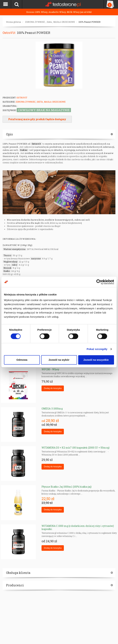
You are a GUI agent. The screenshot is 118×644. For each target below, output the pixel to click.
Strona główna (13, 22)
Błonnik (7, 268)
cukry (15, 265)
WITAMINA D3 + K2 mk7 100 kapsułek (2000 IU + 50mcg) (76, 448)
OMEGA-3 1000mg (52, 409)
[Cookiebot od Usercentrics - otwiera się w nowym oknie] (99, 282)
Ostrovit (36, 144)
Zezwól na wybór (59, 360)
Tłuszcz (7, 255)
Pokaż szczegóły (97, 349)
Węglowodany (10, 262)
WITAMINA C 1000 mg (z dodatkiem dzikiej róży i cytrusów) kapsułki (78, 527)
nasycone (36, 258)
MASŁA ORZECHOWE (64, 22)
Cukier (24, 150)
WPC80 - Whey (50, 369)
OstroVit (9, 33)
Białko (7, 271)
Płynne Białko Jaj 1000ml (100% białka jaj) (67, 487)
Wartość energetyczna (14, 249)
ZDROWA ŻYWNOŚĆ (35, 22)
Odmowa (22, 360)
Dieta (49, 22)
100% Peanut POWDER (90, 22)
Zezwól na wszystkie (96, 360)
